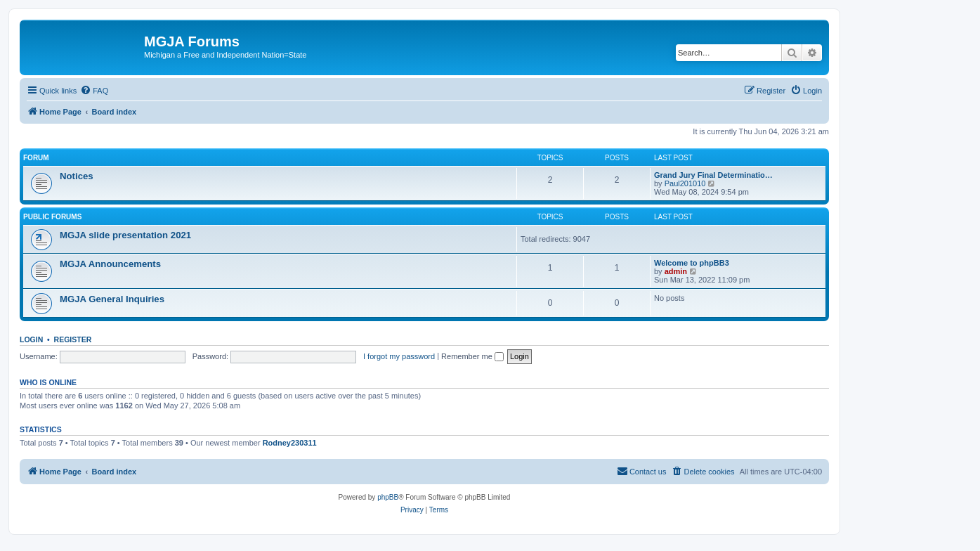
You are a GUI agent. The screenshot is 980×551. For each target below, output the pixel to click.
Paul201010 (685, 183)
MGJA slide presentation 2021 (125, 235)
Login (31, 339)
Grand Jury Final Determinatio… (713, 175)
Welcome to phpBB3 (692, 263)
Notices (77, 176)
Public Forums (52, 217)
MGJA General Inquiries (112, 299)
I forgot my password (399, 356)
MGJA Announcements (110, 264)
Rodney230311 (290, 443)
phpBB (388, 497)
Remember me (472, 356)
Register (73, 339)
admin (676, 271)
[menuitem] (94, 91)
